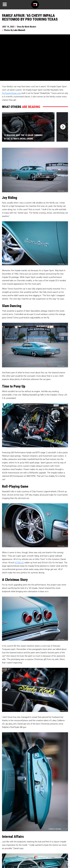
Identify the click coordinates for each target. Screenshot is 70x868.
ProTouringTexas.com (12, 93)
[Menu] (5, 4)
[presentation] (62, 127)
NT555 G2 (19, 562)
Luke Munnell (19, 30)
